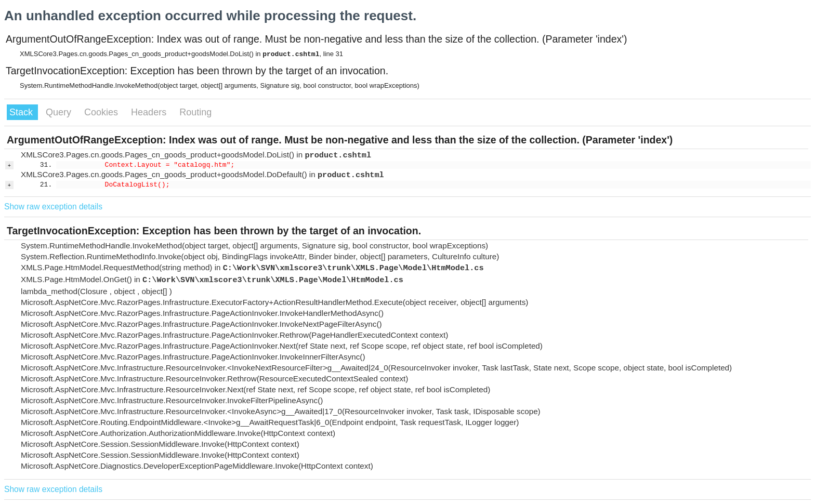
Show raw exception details (53, 207)
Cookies (102, 112)
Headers (150, 112)
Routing (195, 112)
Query (60, 112)
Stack (22, 112)
